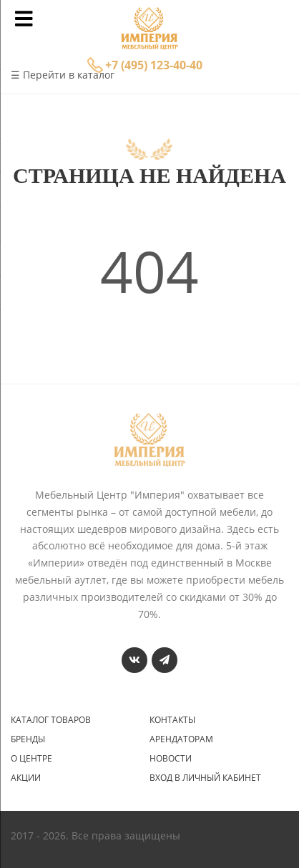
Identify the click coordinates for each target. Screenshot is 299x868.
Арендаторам (181, 739)
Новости (171, 759)
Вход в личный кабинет (205, 778)
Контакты (172, 720)
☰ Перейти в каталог (63, 75)
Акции (26, 778)
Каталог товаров (51, 720)
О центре (31, 759)
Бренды (28, 739)
